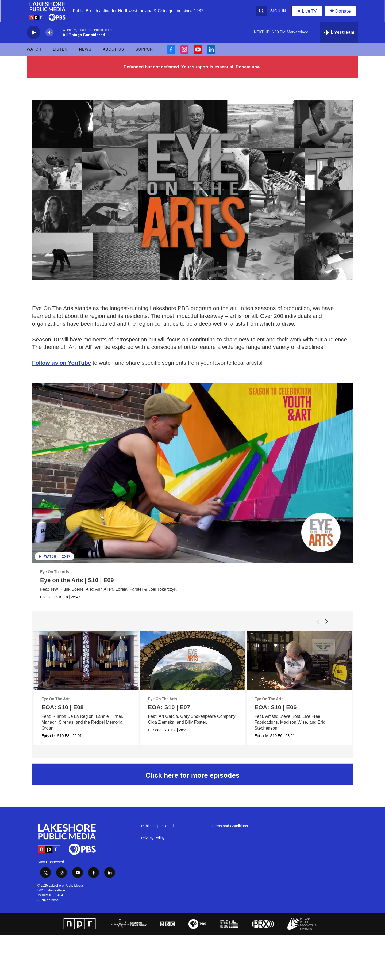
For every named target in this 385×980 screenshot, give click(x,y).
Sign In (278, 14)
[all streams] (339, 39)
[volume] (49, 39)
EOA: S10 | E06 (276, 714)
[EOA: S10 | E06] (299, 667)
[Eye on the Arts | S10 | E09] (192, 479)
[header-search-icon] (262, 14)
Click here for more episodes (192, 782)
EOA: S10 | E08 (63, 714)
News (85, 56)
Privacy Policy (153, 845)
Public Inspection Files (160, 833)
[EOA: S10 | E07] (203, 667)
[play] (33, 39)
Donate (345, 14)
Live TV (308, 14)
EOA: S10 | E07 (180, 714)
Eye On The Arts (55, 578)
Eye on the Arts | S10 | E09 (77, 587)
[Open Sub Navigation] (45, 56)
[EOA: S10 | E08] (86, 667)
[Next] (326, 628)
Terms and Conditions (230, 833)
